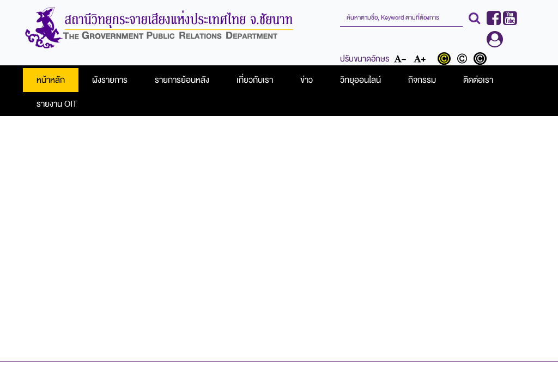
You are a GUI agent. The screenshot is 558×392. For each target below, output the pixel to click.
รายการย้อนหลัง (182, 80)
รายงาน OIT (57, 104)
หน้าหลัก (51, 80)
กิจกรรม (422, 80)
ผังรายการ (110, 80)
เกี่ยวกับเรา (255, 80)
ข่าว (307, 80)
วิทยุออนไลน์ (360, 80)
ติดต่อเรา (478, 80)
